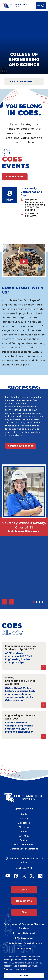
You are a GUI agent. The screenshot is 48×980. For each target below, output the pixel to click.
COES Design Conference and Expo (31, 192)
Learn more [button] (20, 969)
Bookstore (24, 823)
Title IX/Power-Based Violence (24, 943)
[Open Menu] (41, 5)
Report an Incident (24, 844)
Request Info (24, 901)
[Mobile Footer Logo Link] (24, 796)
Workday (24, 836)
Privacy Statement (24, 933)
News (24, 832)
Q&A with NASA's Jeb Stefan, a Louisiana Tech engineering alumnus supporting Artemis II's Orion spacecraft (20, 694)
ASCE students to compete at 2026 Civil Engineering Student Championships (19, 658)
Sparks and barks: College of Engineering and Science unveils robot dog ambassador (19, 727)
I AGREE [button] (24, 976)
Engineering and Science (20, 646)
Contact (24, 840)
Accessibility (24, 948)
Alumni (9, 678)
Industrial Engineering (20, 446)
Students (11, 649)
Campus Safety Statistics (24, 849)
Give (24, 912)
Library (24, 819)
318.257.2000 (26, 868)
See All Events (15, 177)
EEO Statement (24, 938)
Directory (24, 827)
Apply (24, 814)
